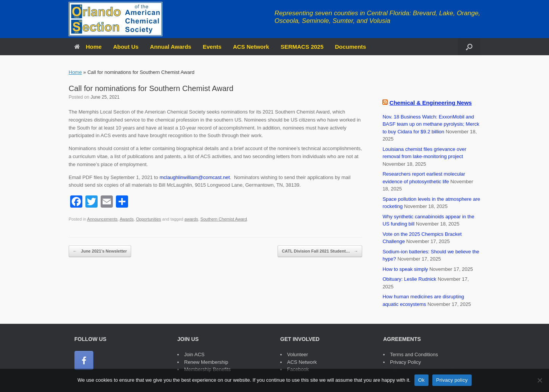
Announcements (103, 219)
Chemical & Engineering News (431, 103)
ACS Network (251, 47)
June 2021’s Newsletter (100, 251)
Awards (127, 219)
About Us (126, 47)
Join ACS (194, 354)
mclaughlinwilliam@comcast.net (194, 177)
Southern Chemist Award (224, 219)
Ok (421, 380)
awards (191, 219)
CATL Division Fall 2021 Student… (320, 251)
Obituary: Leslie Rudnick (409, 279)
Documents (351, 47)
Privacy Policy (405, 362)
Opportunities (149, 219)
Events (212, 47)
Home (88, 47)
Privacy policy (452, 380)
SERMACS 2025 (302, 47)
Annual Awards (170, 47)
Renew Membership (206, 362)
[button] (469, 47)
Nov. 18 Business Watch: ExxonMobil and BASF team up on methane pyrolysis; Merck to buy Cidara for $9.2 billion (431, 124)
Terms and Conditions (414, 354)
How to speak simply (405, 269)
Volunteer (298, 354)
